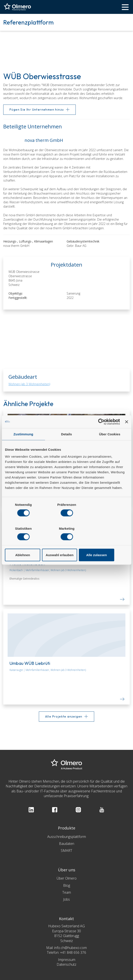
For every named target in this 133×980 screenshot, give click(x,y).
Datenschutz (66, 964)
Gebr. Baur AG (79, 246)
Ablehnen (25, 543)
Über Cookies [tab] (110, 446)
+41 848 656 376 (73, 952)
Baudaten (67, 844)
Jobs (66, 899)
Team (67, 892)
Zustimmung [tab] (23, 446)
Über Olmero (67, 878)
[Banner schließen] (126, 434)
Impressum (67, 960)
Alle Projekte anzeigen (64, 716)
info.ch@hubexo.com (71, 948)
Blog (67, 885)
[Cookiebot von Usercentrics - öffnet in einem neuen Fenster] (101, 434)
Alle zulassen (108, 543)
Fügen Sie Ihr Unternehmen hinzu (37, 110)
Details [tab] (67, 446)
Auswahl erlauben (66, 543)
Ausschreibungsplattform (67, 837)
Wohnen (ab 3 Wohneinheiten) (29, 384)
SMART (66, 851)
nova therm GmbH (19, 246)
